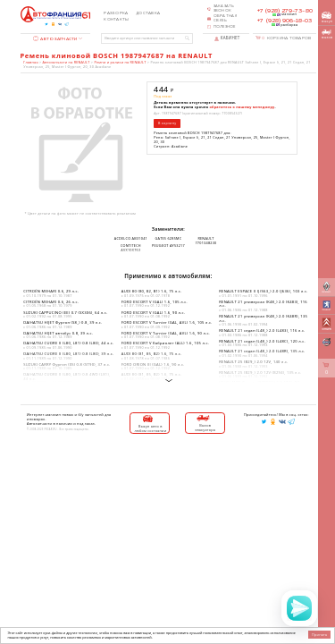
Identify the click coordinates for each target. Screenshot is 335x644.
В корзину (167, 123)
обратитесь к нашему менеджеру (243, 107)
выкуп (327, 17)
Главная (30, 62)
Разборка (116, 13)
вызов (327, 34)
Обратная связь (226, 18)
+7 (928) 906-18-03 (285, 21)
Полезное (225, 27)
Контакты (116, 20)
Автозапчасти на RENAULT (67, 62)
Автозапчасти (55, 39)
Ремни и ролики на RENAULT (121, 62)
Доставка (148, 13)
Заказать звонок (224, 8)
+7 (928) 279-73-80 (285, 11)
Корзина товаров (286, 38)
